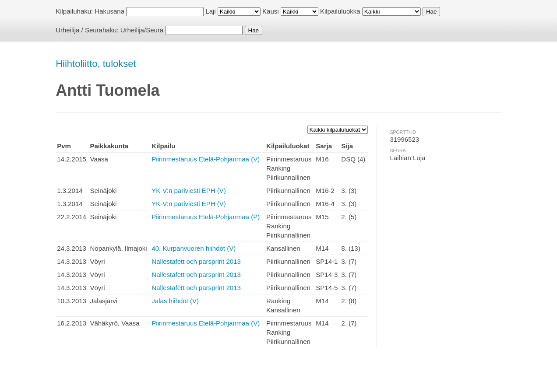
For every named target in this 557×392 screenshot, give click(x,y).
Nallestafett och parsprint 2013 (196, 261)
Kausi (271, 11)
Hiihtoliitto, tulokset (96, 64)
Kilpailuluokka (340, 11)
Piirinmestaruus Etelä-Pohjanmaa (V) (206, 159)
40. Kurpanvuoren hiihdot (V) (194, 248)
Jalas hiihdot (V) (175, 301)
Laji (210, 11)
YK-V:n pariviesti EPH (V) (189, 191)
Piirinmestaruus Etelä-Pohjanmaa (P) (206, 217)
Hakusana (109, 11)
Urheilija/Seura (142, 30)
